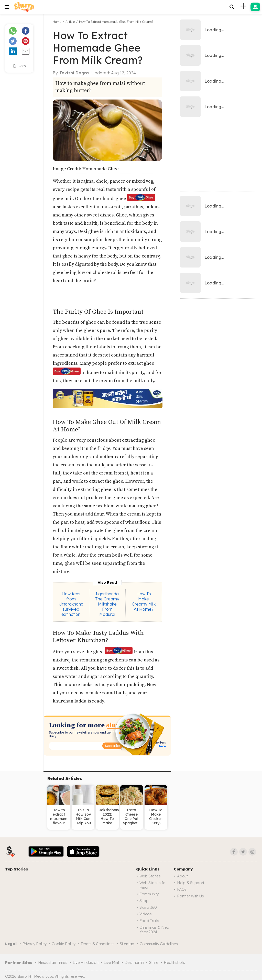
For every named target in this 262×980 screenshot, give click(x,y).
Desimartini (134, 962)
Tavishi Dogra (74, 73)
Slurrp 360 (148, 907)
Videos (146, 914)
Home (57, 22)
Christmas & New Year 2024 (155, 930)
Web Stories (150, 876)
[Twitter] (243, 852)
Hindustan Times (53, 962)
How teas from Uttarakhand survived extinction (71, 604)
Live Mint (111, 962)
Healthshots (174, 962)
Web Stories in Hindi (152, 885)
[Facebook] (234, 852)
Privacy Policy (35, 944)
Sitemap (127, 944)
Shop (144, 901)
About (182, 876)
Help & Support (191, 883)
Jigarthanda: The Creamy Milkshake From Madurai (107, 604)
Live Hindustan (86, 962)
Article (70, 22)
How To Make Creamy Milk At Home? (144, 601)
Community (149, 894)
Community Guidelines (159, 944)
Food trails (149, 921)
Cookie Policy (63, 944)
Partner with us (190, 896)
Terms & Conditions (97, 944)
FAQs (182, 889)
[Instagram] (252, 852)
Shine (154, 962)
